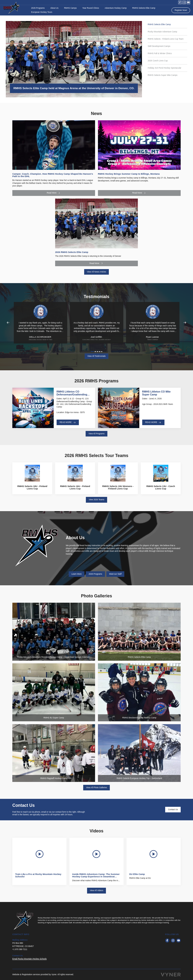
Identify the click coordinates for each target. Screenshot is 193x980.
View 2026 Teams (96, 500)
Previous (8, 323)
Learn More (77, 574)
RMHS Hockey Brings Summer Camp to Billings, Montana (129, 174)
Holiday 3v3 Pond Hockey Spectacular (165, 68)
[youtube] (188, 2)
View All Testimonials (96, 356)
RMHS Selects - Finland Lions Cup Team (166, 39)
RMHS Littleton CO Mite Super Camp (156, 393)
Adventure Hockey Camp (116, 8)
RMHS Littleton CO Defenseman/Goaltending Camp (72, 394)
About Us (54, 8)
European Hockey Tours (42, 12)
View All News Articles (96, 272)
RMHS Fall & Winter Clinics (160, 54)
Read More (54, 193)
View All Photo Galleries (96, 788)
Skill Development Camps (159, 46)
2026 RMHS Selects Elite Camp (72, 252)
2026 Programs (38, 8)
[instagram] (184, 2)
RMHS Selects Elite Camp (144, 8)
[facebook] (180, 2)
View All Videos (96, 891)
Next (185, 323)
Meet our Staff (115, 574)
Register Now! (181, 10)
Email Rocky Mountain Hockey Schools (30, 959)
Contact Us (173, 810)
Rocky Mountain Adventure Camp (163, 32)
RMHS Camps (70, 8)
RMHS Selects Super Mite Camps (163, 75)
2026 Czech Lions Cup (158, 61)
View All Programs (96, 434)
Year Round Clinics (91, 8)
